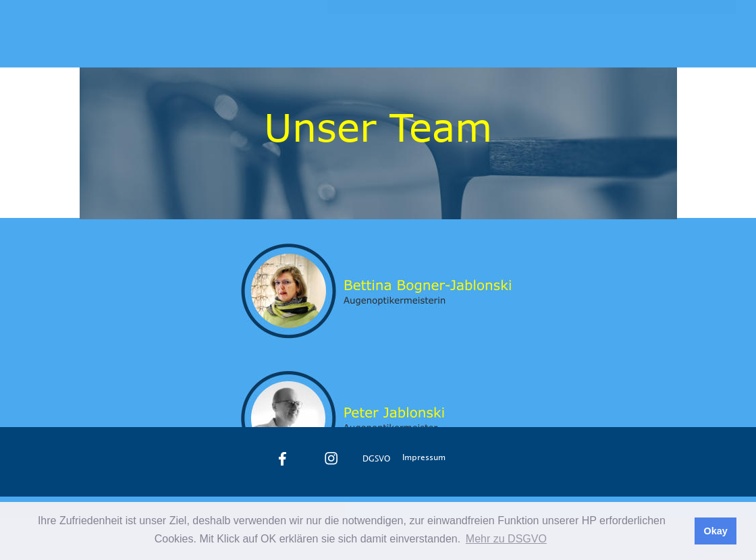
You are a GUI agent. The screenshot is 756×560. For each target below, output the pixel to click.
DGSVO (376, 458)
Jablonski (113, 35)
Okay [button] (715, 531)
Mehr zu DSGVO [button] (506, 539)
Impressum (424, 457)
